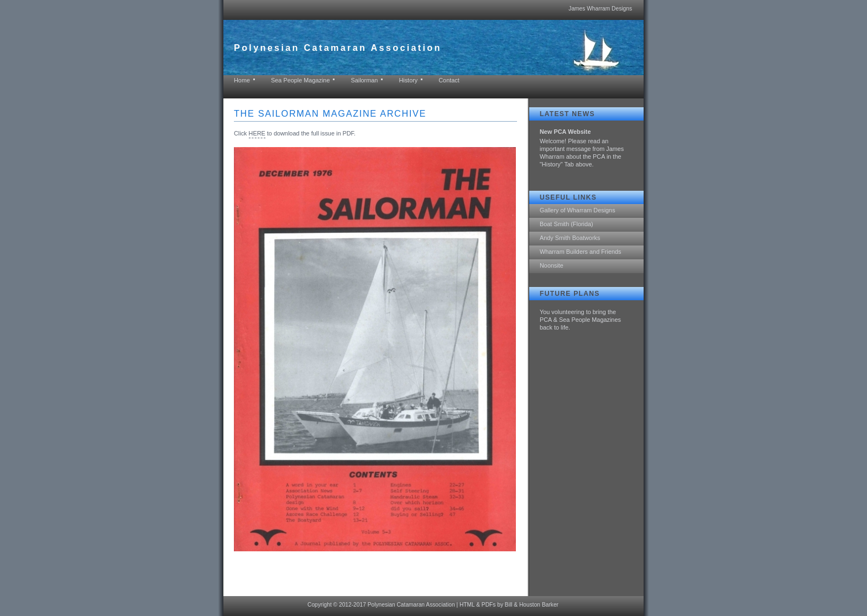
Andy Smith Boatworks (570, 238)
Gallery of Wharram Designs (578, 210)
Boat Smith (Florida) (566, 224)
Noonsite (552, 265)
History (408, 80)
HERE (257, 133)
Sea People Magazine (300, 80)
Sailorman (364, 80)
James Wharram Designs (600, 9)
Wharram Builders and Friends (580, 252)
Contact (449, 80)
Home (242, 80)
